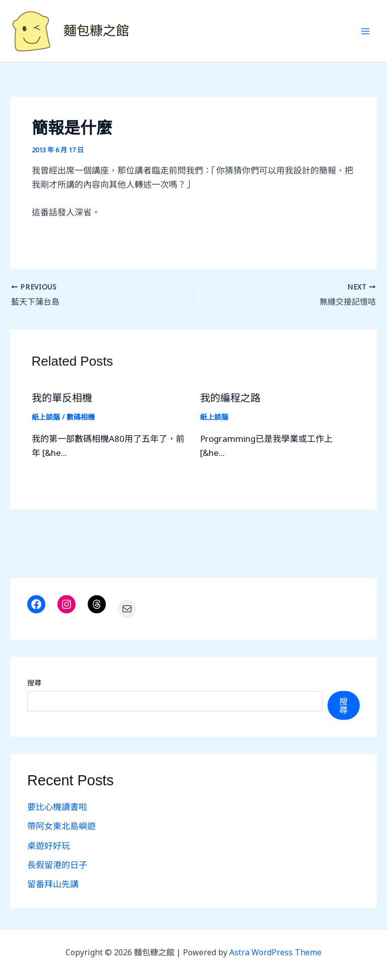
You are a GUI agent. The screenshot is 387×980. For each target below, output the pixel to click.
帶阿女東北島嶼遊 (61, 826)
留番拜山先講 (53, 884)
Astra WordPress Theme (275, 952)
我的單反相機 (62, 398)
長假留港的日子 (57, 865)
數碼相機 (81, 417)
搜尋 (34, 683)
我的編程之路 (230, 398)
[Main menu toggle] (366, 31)
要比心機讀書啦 (57, 807)
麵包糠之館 (96, 31)
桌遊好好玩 (49, 846)
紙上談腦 (46, 417)
